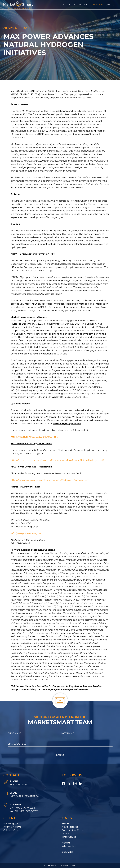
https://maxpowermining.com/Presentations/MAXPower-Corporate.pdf (50, 480)
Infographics (69, 837)
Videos (65, 833)
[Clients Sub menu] (80, 5)
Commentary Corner (73, 830)
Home (64, 5)
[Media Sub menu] (102, 5)
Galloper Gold (11, 830)
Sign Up (60, 755)
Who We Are (69, 846)
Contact (111, 5)
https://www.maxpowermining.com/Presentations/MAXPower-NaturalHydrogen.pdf (57, 460)
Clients (74, 5)
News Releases (70, 827)
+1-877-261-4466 (19, 785)
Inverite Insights (12, 827)
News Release (17, 28)
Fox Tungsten (11, 824)
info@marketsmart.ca (24, 796)
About (87, 5)
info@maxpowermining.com (27, 533)
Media (97, 5)
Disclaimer (71, 865)
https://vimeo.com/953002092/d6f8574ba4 (34, 437)
